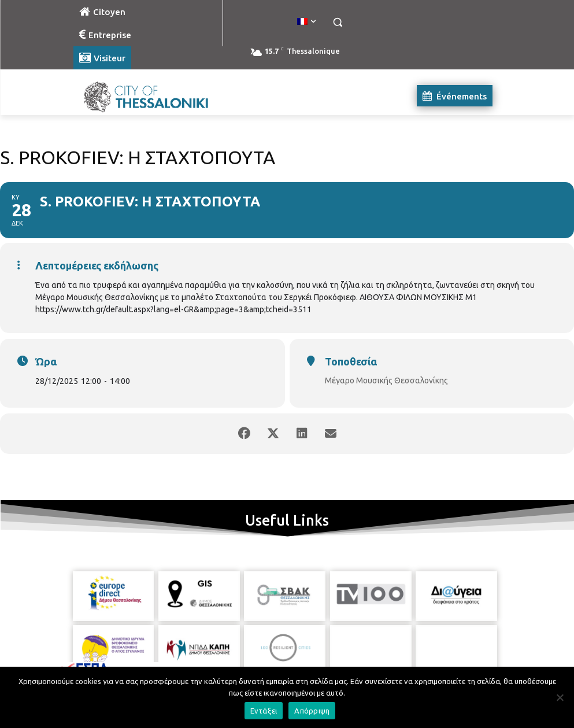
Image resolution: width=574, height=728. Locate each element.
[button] (338, 22)
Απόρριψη (312, 711)
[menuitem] (306, 22)
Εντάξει (264, 711)
